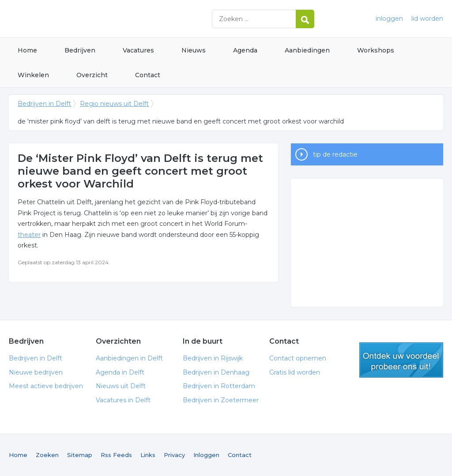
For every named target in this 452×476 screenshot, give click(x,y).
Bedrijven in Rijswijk (213, 358)
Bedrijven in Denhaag (216, 372)
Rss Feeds (116, 455)
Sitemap (80, 455)
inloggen (389, 19)
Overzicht (92, 75)
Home (27, 50)
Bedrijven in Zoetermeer (221, 400)
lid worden (427, 19)
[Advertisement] (367, 243)
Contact (148, 75)
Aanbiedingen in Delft (129, 358)
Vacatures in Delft (123, 400)
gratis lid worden (401, 360)
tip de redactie (335, 154)
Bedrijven (80, 50)
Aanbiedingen (307, 50)
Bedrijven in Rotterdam (219, 386)
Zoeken (47, 455)
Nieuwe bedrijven (36, 372)
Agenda (245, 50)
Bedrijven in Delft (119, 19)
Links (148, 455)
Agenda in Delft (120, 372)
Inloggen (206, 455)
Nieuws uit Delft (121, 386)
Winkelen (33, 75)
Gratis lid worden (295, 372)
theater (29, 235)
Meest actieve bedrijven (46, 386)
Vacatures (138, 50)
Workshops (376, 50)
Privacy (174, 455)
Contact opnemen (298, 358)
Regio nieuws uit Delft (114, 104)
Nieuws (194, 50)
